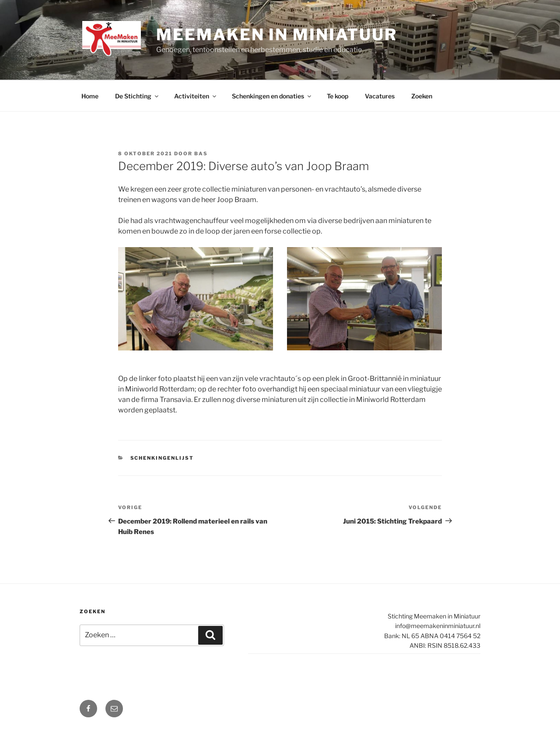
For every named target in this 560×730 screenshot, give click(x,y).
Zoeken (422, 96)
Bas (201, 154)
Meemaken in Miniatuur (276, 35)
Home (90, 96)
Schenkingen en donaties (272, 96)
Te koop (338, 96)
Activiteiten (196, 96)
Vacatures (380, 96)
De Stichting (137, 96)
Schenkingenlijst (162, 458)
